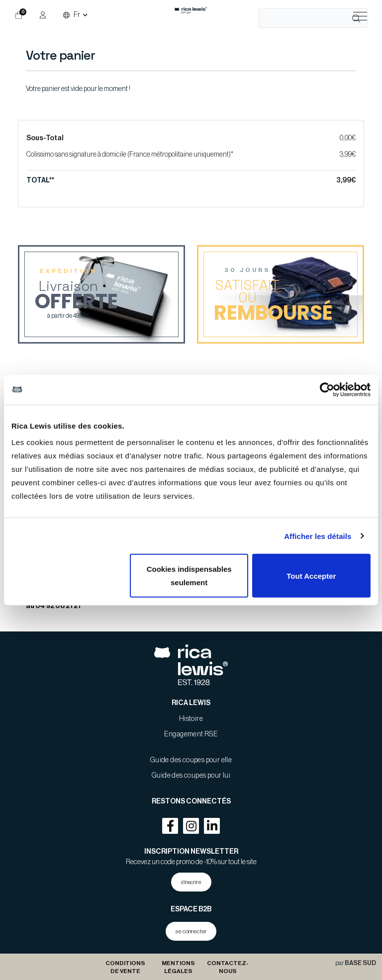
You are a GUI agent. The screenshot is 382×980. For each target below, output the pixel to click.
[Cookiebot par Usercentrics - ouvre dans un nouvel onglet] (327, 389)
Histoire (191, 719)
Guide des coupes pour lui (191, 776)
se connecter (191, 931)
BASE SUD (360, 963)
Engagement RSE (191, 734)
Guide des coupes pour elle (191, 760)
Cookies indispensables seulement (189, 576)
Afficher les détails (318, 536)
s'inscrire (191, 882)
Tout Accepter (311, 576)
